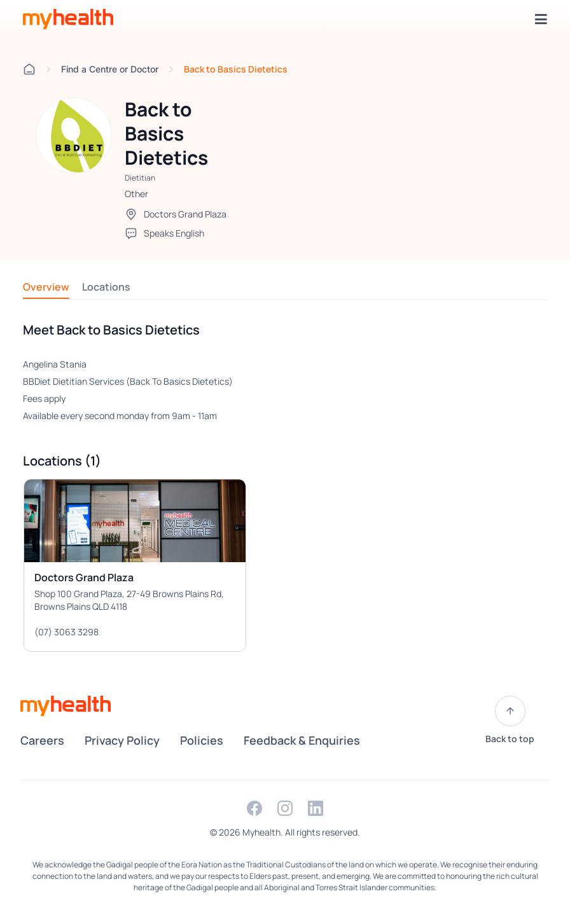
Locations (106, 287)
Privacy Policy (122, 740)
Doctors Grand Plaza (185, 214)
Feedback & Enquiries (302, 740)
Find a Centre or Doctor (110, 69)
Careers (42, 740)
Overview (46, 287)
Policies (202, 740)
